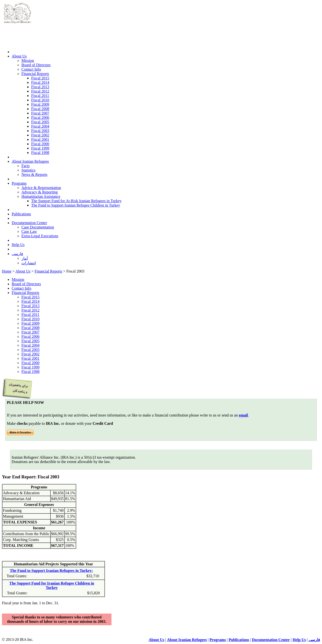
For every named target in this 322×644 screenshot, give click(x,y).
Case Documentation (38, 227)
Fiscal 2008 (40, 109)
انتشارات (29, 263)
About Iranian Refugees (30, 161)
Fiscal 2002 (40, 135)
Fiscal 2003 (40, 131)
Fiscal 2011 (40, 96)
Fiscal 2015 (40, 78)
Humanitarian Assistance (41, 196)
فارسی (17, 254)
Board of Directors (36, 65)
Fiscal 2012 (40, 91)
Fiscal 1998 (40, 153)
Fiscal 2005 (40, 122)
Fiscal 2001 (40, 139)
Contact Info (31, 69)
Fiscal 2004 (40, 126)
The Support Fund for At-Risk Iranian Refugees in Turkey (76, 201)
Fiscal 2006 (40, 118)
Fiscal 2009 (40, 104)
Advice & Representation (41, 188)
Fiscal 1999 (40, 148)
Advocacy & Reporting (40, 192)
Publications (21, 214)
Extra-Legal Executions (40, 236)
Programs (19, 183)
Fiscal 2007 (40, 113)
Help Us (18, 245)
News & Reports (34, 175)
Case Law (29, 232)
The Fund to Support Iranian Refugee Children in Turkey (76, 205)
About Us (19, 56)
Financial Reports (35, 74)
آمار (25, 258)
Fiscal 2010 (40, 100)
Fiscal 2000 (40, 144)
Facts (26, 166)
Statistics (28, 170)
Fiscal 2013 (40, 87)
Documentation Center (29, 223)
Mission (28, 61)
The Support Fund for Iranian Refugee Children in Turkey (52, 585)
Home (7, 271)
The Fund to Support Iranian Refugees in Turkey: (51, 571)
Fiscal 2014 (40, 82)
